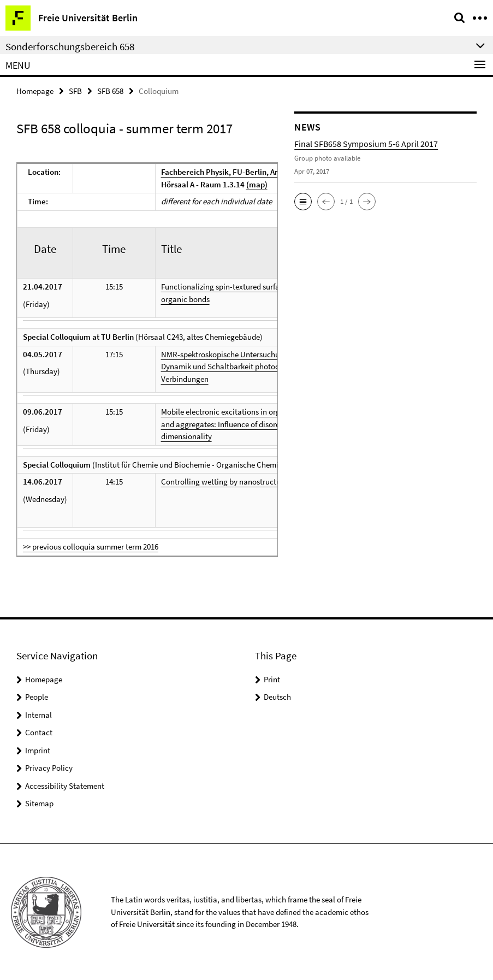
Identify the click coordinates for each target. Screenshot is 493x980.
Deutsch (277, 697)
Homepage (35, 91)
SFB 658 (110, 91)
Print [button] (272, 679)
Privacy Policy (49, 768)
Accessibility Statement (65, 786)
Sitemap (39, 803)
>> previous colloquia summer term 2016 (91, 547)
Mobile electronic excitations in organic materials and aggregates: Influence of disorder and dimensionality (245, 424)
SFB (75, 91)
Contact (39, 732)
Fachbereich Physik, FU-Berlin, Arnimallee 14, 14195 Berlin (265, 172)
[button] (303, 202)
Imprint (38, 750)
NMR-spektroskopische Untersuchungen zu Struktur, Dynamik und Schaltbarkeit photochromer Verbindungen (249, 367)
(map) (257, 184)
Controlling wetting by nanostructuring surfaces (242, 482)
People (37, 697)
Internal (38, 715)
